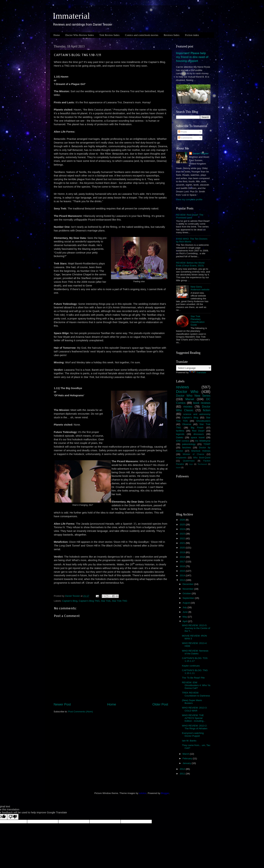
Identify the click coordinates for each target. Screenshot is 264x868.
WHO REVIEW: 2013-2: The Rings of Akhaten (195, 727)
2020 (183, 548)
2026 (183, 520)
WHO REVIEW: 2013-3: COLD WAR (195, 709)
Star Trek (106, 601)
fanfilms (180, 431)
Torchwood (202, 464)
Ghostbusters (203, 421)
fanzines (187, 447)
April (185, 621)
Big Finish (197, 428)
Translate (198, 372)
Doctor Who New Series (193, 396)
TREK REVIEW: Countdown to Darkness (196, 694)
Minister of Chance (194, 454)
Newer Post (62, 704)
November (188, 589)
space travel (198, 437)
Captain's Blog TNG (89, 601)
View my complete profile (189, 199)
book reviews (202, 403)
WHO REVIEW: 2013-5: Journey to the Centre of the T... (196, 628)
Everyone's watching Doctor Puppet (193, 734)
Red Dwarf (198, 431)
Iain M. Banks (189, 741)
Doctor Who (187, 392)
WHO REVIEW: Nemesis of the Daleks (195, 652)
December (188, 584)
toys (191, 464)
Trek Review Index (109, 35)
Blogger (165, 793)
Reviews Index (172, 35)
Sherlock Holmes (201, 451)
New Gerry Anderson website (200, 288)
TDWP (207, 444)
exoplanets (181, 458)
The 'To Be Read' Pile (193, 678)
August (187, 603)
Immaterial (71, 16)
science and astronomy (197, 414)
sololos (143, 793)
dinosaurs (199, 434)
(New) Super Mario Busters (192, 702)
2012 (183, 769)
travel (178, 467)
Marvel (190, 399)
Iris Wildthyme (203, 441)
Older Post (160, 704)
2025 (183, 525)
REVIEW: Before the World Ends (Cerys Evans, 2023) (190, 264)
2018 (183, 557)
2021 (183, 543)
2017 (183, 562)
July (185, 607)
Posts (182, 132)
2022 (183, 538)
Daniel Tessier (201, 153)
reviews (183, 387)
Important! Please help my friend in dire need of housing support (192, 57)
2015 (183, 571)
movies (188, 407)
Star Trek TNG (119, 601)
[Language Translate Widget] (194, 368)
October (187, 593)
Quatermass (189, 461)
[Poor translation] (13, 817)
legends (180, 434)
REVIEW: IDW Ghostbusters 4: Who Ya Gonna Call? (196, 685)
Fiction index (192, 35)
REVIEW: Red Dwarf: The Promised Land (190, 216)
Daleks (180, 437)
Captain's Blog (70, 601)
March (186, 754)
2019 (183, 552)
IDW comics (183, 441)
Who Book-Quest (202, 458)
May (185, 617)
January (187, 763)
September (189, 598)
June (186, 612)
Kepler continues (191, 666)
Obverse (187, 424)
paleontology (189, 444)
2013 (183, 580)
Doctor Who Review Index (80, 35)
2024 (183, 529)
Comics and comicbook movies (142, 35)
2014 (183, 575)
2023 (183, 534)
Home (57, 35)
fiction (207, 410)
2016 (183, 566)
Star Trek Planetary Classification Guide (198, 321)
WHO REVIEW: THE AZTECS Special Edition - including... (194, 718)
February (188, 758)
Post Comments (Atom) (80, 712)
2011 (183, 774)
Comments (185, 138)
